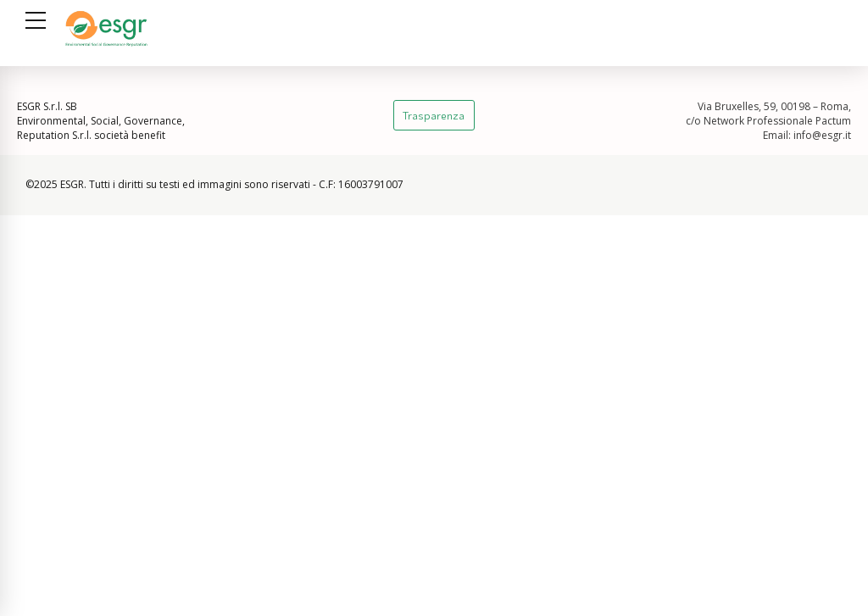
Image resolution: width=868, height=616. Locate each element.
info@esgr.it (822, 135)
